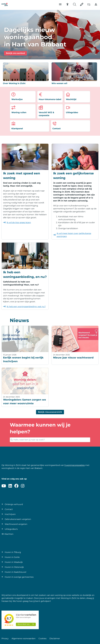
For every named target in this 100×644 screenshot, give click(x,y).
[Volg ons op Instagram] (23, 486)
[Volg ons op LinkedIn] (10, 486)
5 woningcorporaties (75, 465)
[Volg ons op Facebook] (16, 486)
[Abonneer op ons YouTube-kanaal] (4, 486)
